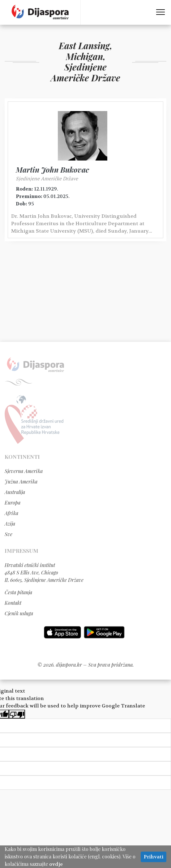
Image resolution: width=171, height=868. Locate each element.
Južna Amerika (21, 481)
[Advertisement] (85, 294)
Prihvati (154, 857)
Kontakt (13, 603)
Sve (9, 534)
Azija (10, 524)
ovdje (56, 864)
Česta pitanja (18, 592)
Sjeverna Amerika (24, 471)
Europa (13, 503)
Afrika (11, 513)
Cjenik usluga (19, 613)
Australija (15, 492)
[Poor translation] (17, 714)
